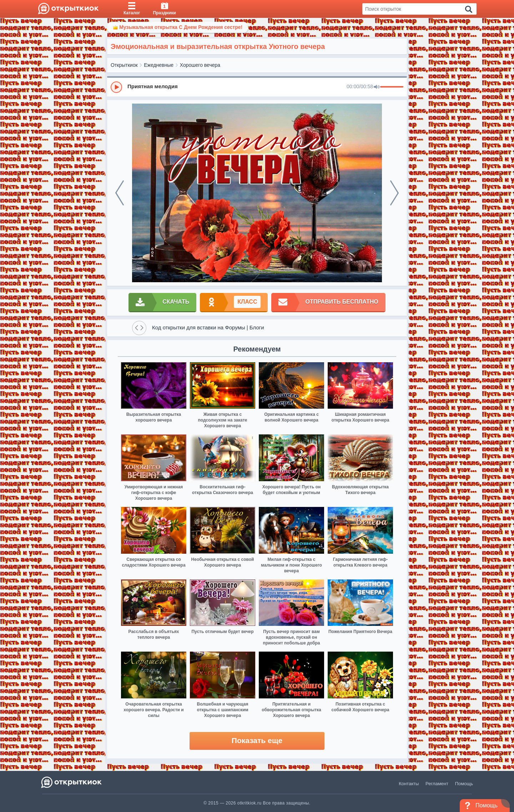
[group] (257, 87)
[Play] (116, 87)
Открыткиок (124, 65)
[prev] (120, 193)
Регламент (437, 784)
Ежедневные (159, 65)
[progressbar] (392, 87)
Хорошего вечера (200, 65)
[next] (394, 193)
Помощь (464, 784)
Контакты (409, 784)
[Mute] (377, 87)
